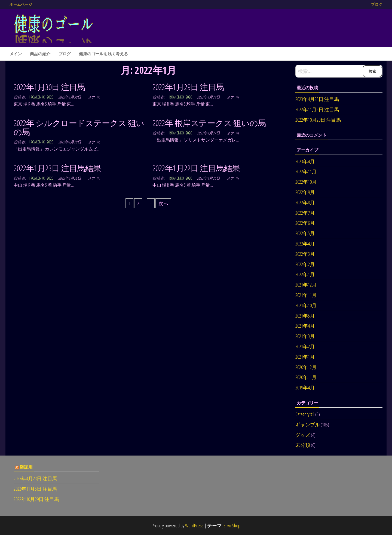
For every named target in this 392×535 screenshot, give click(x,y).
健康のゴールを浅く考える (103, 54)
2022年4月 (305, 244)
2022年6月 (305, 223)
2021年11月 (306, 295)
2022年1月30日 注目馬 (49, 87)
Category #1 (305, 414)
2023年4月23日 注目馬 (317, 99)
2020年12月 (306, 367)
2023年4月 (305, 161)
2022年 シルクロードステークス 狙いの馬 (79, 127)
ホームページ (21, 4)
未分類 (303, 445)
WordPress (194, 525)
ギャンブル (308, 425)
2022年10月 (306, 182)
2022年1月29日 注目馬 (188, 87)
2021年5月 (305, 316)
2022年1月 (305, 274)
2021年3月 (305, 336)
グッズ (303, 435)
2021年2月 (305, 346)
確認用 (26, 467)
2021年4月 (305, 326)
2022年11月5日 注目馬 (317, 109)
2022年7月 (305, 213)
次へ (163, 203)
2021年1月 (305, 357)
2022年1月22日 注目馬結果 (196, 168)
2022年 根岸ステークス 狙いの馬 (209, 123)
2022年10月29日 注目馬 (318, 120)
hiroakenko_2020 (41, 97)
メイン (16, 54)
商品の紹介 (40, 54)
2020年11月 (306, 377)
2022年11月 (306, 171)
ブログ (377, 4)
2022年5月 (305, 233)
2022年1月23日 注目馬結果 (57, 168)
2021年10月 (306, 305)
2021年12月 (306, 285)
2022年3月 (305, 254)
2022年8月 (305, 202)
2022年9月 (305, 192)
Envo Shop (232, 525)
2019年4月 (305, 388)
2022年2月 (305, 264)
